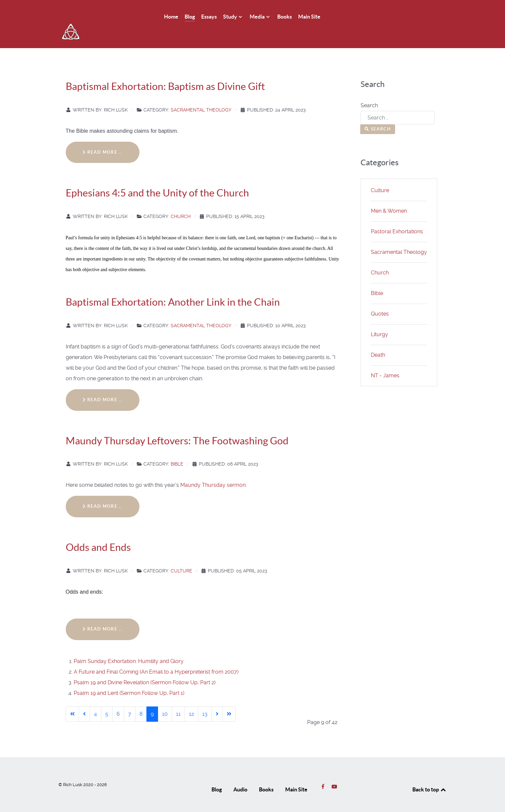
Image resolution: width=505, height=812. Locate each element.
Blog (217, 775)
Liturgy (379, 319)
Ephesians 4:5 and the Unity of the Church (157, 178)
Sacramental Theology (201, 95)
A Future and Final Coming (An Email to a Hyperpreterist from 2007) (156, 657)
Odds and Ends (98, 532)
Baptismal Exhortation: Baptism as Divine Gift (165, 71)
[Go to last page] (229, 699)
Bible (177, 449)
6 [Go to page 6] (118, 699)
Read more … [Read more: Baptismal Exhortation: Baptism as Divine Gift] (103, 137)
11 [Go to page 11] (178, 699)
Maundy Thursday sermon (213, 470)
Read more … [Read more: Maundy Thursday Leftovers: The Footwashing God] (103, 492)
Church (181, 201)
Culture (181, 556)
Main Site (296, 775)
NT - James (385, 361)
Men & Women (389, 196)
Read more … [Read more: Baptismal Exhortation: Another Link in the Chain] (103, 385)
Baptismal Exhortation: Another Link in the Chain (173, 287)
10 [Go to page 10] (165, 699)
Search (369, 90)
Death (378, 340)
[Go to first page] (72, 699)
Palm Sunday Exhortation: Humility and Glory (129, 646)
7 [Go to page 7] (130, 699)
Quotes (380, 299)
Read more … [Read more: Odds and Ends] (103, 614)
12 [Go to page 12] (191, 699)
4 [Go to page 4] (95, 699)
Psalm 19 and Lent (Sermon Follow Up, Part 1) (129, 678)
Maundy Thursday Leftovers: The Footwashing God (177, 426)
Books (266, 775)
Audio (240, 775)
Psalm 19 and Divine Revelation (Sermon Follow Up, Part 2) (145, 667)
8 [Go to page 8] (141, 699)
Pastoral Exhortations (397, 217)
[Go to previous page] (84, 699)
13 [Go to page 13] (205, 699)
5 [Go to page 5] (107, 699)
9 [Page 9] (152, 699)
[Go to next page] (217, 699)
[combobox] (398, 103)
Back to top (430, 775)
